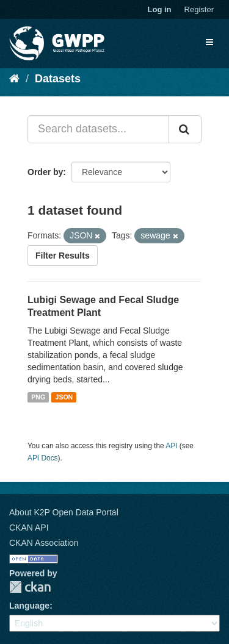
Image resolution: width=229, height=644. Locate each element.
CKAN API (29, 528)
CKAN (30, 587)
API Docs (43, 458)
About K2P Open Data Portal (64, 512)
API (171, 446)
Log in (160, 9)
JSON (64, 397)
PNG (38, 397)
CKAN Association (44, 543)
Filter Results (63, 256)
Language (29, 606)
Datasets (58, 79)
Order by (45, 172)
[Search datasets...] (98, 129)
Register (199, 9)
